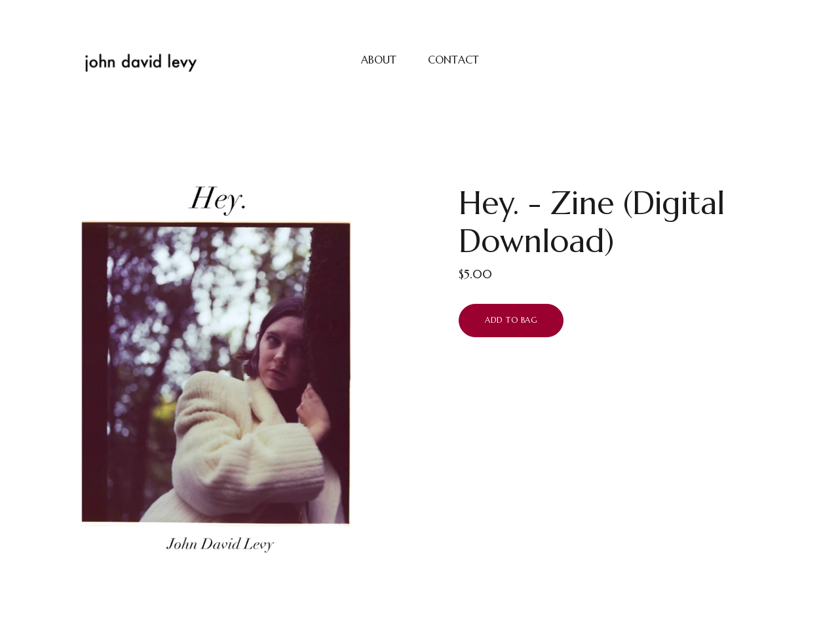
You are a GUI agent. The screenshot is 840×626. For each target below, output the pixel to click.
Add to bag (511, 320)
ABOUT (379, 60)
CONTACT (453, 60)
